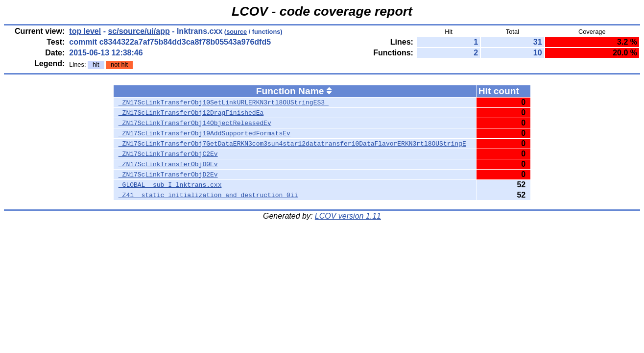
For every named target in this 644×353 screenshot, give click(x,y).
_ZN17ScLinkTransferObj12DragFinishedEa (191, 113)
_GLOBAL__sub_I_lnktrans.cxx (170, 185)
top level (85, 31)
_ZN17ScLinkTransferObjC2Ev (168, 154)
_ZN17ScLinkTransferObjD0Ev (168, 164)
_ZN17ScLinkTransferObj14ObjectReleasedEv (195, 123)
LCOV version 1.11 (348, 216)
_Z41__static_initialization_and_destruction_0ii (208, 195)
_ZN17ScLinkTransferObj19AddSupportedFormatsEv (204, 133)
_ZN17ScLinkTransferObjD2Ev (168, 175)
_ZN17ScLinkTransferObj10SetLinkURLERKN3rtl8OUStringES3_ (224, 102)
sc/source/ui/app (139, 31)
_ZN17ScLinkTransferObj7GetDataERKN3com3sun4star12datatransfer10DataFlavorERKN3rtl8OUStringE (292, 144)
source (237, 32)
